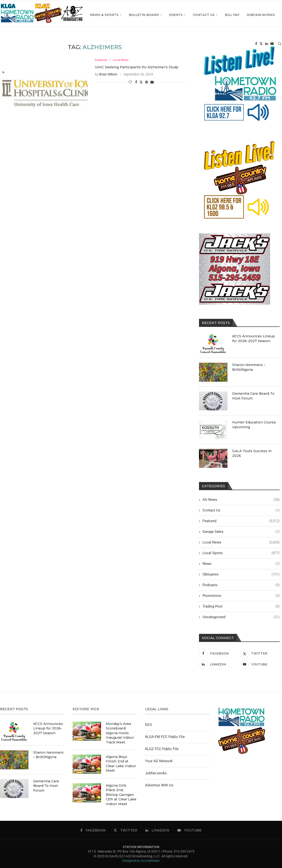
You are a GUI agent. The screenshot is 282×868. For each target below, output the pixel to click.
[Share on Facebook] (136, 82)
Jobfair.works (227, 44)
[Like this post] (130, 82)
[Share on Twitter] (141, 82)
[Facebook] (256, 44)
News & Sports (70, 44)
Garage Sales (241, 532)
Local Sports (241, 553)
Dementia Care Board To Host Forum (253, 396)
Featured (241, 521)
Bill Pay (198, 44)
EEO (148, 725)
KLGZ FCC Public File (162, 749)
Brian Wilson (108, 74)
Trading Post (241, 606)
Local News (241, 542)
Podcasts (241, 585)
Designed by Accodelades (141, 861)
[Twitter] (261, 44)
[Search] (280, 44)
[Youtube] (272, 44)
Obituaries (241, 574)
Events (142, 44)
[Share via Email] (152, 82)
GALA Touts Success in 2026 (252, 453)
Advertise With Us (159, 785)
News (241, 564)
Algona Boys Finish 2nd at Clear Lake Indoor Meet (121, 764)
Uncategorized (241, 617)
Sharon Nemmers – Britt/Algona (249, 367)
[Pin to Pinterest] (147, 82)
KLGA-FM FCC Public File (165, 737)
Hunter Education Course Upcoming (254, 425)
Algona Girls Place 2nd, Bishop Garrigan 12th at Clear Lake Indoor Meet (121, 795)
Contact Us (170, 44)
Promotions (241, 596)
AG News (241, 500)
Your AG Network (159, 761)
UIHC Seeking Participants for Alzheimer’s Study (137, 67)
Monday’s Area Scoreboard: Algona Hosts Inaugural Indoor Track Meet (120, 733)
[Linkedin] (267, 44)
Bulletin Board (110, 44)
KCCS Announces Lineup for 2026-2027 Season (254, 339)
